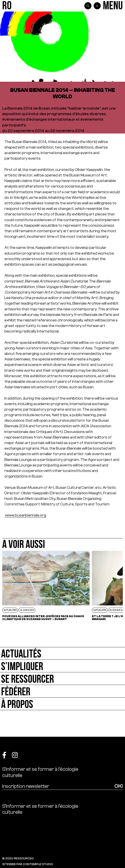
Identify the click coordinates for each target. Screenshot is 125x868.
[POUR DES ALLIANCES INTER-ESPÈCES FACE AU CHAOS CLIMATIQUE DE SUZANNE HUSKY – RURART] (46, 586)
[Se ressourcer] (62, 679)
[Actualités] (62, 653)
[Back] (97, 6)
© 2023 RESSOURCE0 (18, 858)
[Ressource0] (7, 6)
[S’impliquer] (62, 666)
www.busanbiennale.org (25, 515)
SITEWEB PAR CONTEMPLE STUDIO (28, 864)
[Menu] (113, 6)
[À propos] (62, 704)
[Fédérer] (62, 691)
